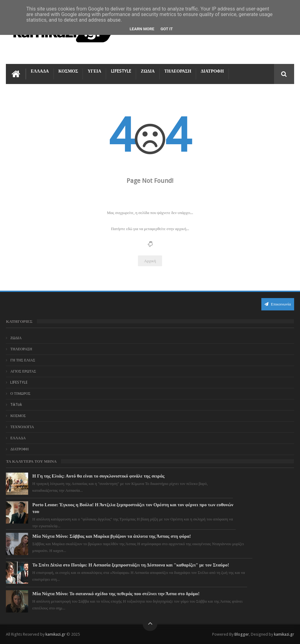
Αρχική (150, 261)
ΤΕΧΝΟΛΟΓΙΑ (22, 427)
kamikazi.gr (56, 634)
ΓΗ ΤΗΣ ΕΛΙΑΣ (23, 360)
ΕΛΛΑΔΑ (40, 71)
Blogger (242, 634)
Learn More (142, 29)
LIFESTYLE (121, 71)
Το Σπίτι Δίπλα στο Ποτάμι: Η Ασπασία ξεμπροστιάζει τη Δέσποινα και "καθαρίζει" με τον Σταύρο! (131, 565)
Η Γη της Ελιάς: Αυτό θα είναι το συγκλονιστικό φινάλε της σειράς (99, 476)
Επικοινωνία (278, 304)
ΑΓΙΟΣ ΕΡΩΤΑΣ (23, 371)
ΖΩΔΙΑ (148, 71)
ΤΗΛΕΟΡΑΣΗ (178, 71)
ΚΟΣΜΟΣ (68, 71)
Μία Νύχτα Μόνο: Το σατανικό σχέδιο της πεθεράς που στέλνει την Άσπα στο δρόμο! (116, 594)
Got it (167, 29)
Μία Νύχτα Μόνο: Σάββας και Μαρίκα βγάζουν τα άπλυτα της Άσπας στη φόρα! (112, 536)
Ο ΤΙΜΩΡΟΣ (20, 394)
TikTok (16, 405)
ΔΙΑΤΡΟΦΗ (212, 71)
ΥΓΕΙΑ (94, 71)
